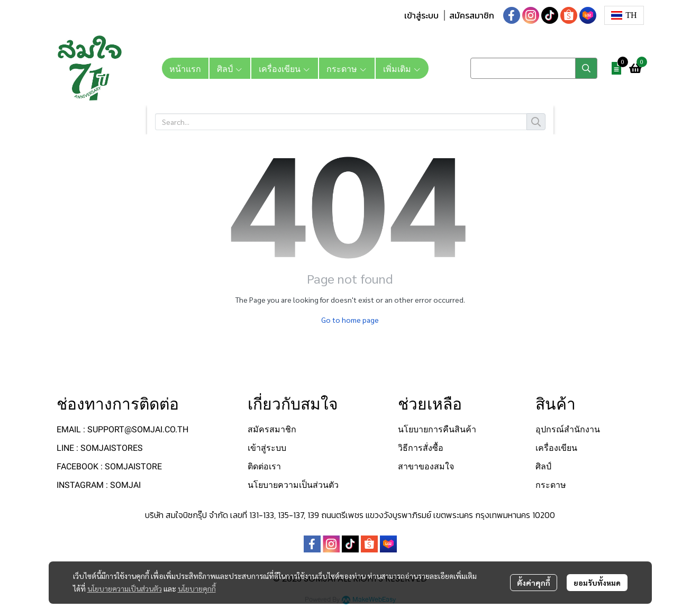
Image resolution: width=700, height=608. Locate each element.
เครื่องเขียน (556, 448)
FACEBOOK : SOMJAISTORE (109, 466)
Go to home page (350, 320)
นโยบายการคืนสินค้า (437, 429)
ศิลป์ (543, 466)
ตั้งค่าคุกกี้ (534, 583)
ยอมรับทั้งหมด (597, 583)
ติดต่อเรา (264, 466)
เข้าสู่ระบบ (421, 15)
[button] (624, 15)
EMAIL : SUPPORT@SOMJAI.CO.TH (122, 429)
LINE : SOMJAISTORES (100, 448)
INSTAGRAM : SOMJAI (99, 485)
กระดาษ (551, 485)
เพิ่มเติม (402, 68)
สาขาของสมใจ (426, 466)
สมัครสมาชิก (472, 15)
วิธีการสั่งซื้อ (421, 448)
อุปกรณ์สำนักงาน (568, 429)
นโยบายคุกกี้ (197, 588)
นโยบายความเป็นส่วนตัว (125, 588)
